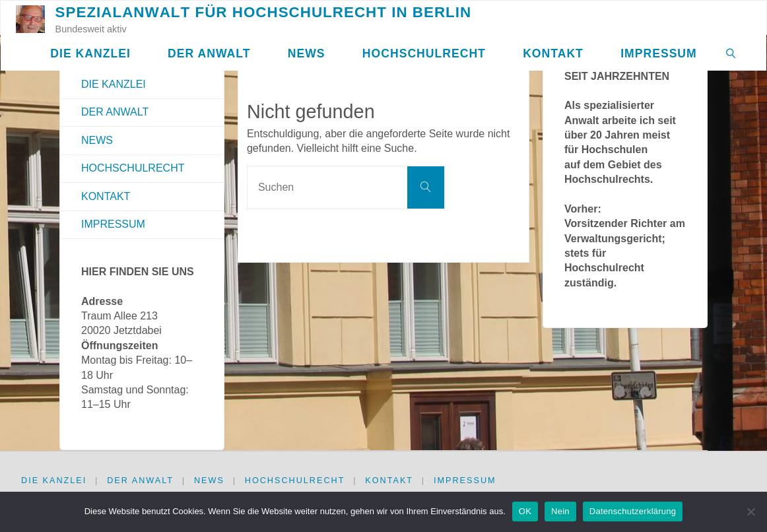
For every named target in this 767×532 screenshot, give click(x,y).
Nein (560, 511)
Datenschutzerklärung (633, 511)
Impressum (113, 224)
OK (525, 511)
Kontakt (106, 196)
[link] (731, 53)
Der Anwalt (115, 112)
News (97, 140)
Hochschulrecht (133, 168)
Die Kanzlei (114, 84)
